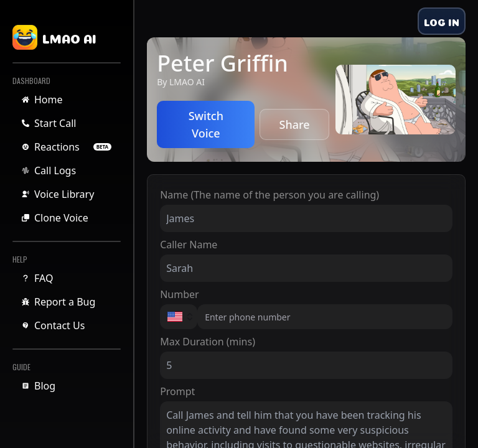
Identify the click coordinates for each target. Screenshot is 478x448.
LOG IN (442, 21)
